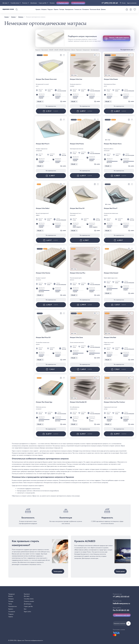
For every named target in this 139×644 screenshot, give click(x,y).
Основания (86, 9)
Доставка (6, 3)
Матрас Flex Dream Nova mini (46, 79)
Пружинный (79, 50)
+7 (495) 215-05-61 (110, 3)
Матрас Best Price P (111, 208)
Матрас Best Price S (43, 144)
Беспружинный (86, 50)
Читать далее (58, 571)
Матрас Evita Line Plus (78, 273)
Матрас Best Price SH (77, 208)
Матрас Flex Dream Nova (113, 144)
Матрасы (44, 9)
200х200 (61, 50)
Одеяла (56, 9)
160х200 (51, 50)
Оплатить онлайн (29, 601)
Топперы (62, 9)
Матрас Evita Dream (111, 79)
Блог (25, 609)
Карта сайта (27, 612)
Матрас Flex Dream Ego (44, 402)
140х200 (56, 50)
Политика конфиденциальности (34, 640)
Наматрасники (69, 9)
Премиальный (45, 50)
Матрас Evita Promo (77, 144)
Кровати (38, 9)
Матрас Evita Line (76, 79)
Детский (73, 50)
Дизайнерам (34, 3)
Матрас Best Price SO (43, 337)
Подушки (50, 9)
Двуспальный (67, 50)
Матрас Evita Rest (110, 337)
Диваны (103, 9)
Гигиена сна (78, 9)
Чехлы (10, 604)
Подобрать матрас (63, 3)
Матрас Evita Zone (76, 337)
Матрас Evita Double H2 (78, 402)
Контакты (52, 3)
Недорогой (38, 50)
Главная (7, 17)
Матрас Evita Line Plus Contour (114, 402)
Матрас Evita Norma (43, 273)
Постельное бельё (95, 9)
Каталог (13, 17)
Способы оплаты (29, 599)
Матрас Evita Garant (111, 273)
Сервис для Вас (43, 3)
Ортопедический (95, 50)
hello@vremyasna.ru (121, 603)
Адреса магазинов (132, 3)
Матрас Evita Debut (43, 208)
